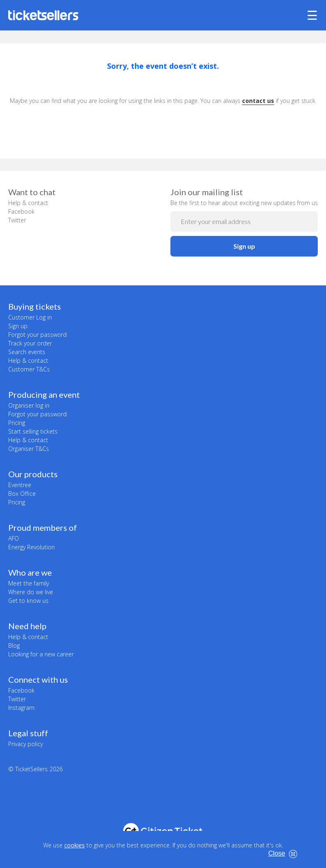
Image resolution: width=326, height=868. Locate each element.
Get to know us (28, 601)
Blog (14, 645)
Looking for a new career (41, 654)
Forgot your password (37, 335)
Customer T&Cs (29, 369)
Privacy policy (26, 744)
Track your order (30, 343)
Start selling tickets (33, 431)
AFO (14, 538)
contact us (258, 101)
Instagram (21, 708)
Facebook (21, 211)
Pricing (17, 423)
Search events (27, 352)
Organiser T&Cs (29, 449)
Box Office (22, 493)
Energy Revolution (31, 547)
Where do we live (31, 592)
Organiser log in (29, 405)
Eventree (20, 485)
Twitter (17, 220)
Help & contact (28, 203)
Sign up (244, 246)
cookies (75, 845)
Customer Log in (30, 317)
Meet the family (29, 583)
